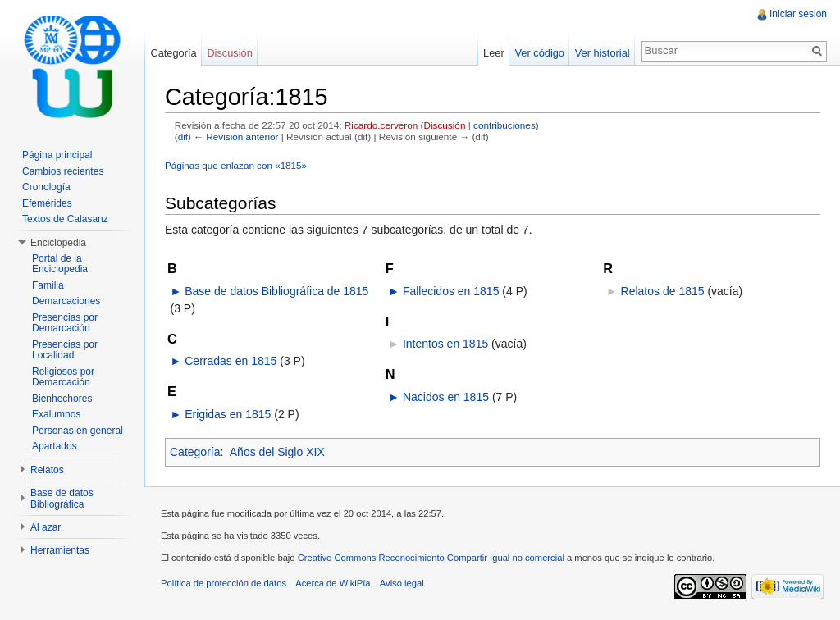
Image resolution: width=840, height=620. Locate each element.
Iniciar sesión (798, 14)
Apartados (55, 446)
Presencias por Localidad (65, 350)
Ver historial (603, 53)
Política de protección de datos (224, 583)
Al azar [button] (46, 527)
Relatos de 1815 (663, 291)
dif (183, 137)
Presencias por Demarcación (65, 323)
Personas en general (78, 431)
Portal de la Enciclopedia (60, 264)
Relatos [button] (47, 470)
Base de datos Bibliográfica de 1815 (276, 291)
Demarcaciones (66, 301)
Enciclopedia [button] (58, 243)
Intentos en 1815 (445, 344)
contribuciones (504, 125)
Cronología (46, 187)
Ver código (539, 53)
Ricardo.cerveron (381, 125)
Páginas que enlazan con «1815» (236, 165)
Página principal (57, 155)
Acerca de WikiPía (333, 583)
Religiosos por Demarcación (63, 377)
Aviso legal (402, 583)
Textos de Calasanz (65, 219)
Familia (48, 285)
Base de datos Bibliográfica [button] (62, 499)
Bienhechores (62, 399)
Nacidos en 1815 (446, 397)
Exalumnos (56, 414)
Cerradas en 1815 (231, 361)
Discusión (444, 125)
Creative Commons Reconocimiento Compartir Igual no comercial (431, 558)
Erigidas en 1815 (228, 414)
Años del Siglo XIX (277, 452)
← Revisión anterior (236, 137)
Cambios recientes (63, 171)
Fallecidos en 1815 (451, 291)
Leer (494, 53)
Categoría (195, 452)
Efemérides (47, 203)
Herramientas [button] (60, 550)
